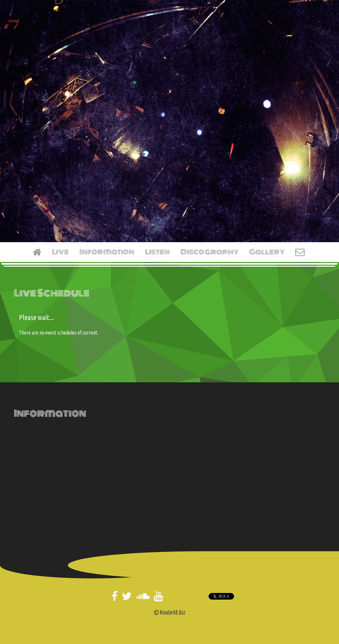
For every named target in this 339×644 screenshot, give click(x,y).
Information (107, 252)
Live (60, 252)
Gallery (267, 252)
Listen (157, 252)
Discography (210, 252)
